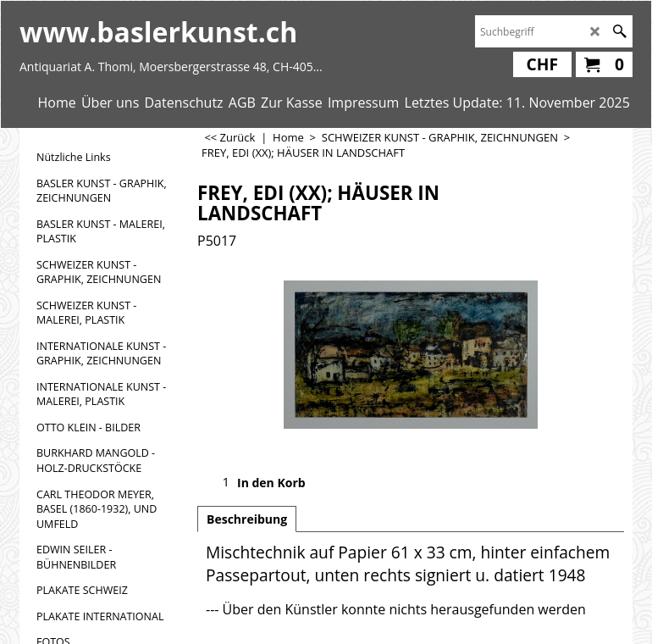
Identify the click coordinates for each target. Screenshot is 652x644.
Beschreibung (247, 519)
